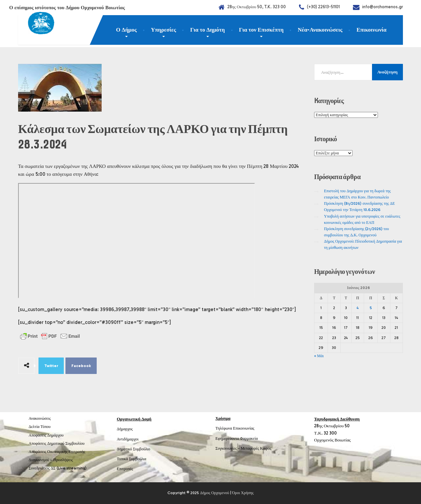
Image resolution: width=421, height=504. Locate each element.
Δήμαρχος (125, 429)
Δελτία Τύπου (40, 427)
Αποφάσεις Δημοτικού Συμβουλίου (57, 443)
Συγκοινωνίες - (228, 448)
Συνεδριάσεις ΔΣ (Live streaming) (58, 468)
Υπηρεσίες (164, 30)
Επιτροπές (125, 469)
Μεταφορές (250, 448)
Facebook (81, 366)
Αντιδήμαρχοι (128, 439)
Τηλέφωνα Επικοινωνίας (235, 428)
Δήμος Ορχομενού (215, 493)
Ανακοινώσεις (40, 418)
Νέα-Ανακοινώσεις (320, 30)
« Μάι (319, 356)
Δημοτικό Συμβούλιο (134, 449)
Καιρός (266, 448)
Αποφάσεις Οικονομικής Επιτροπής (57, 452)
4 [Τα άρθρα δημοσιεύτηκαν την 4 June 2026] (358, 308)
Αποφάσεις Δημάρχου (46, 435)
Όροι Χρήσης (243, 493)
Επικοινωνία (371, 30)
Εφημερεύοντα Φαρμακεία (237, 438)
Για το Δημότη (207, 30)
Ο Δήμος (126, 30)
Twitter (51, 366)
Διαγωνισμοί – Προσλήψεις (51, 460)
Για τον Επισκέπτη (261, 30)
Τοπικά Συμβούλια (132, 459)
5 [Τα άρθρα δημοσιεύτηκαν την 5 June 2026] (371, 308)
